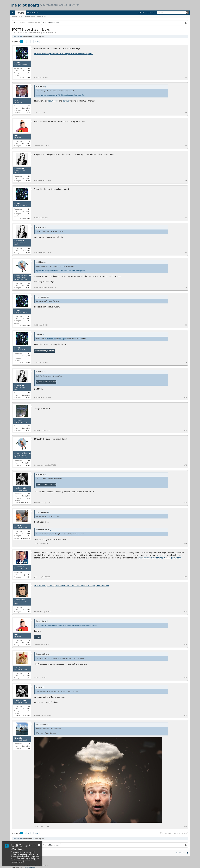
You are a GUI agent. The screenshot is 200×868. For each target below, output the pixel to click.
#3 (186, 146)
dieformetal (20, 600)
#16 (186, 612)
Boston (28, 113)
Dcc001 (45, 33)
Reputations (42, 17)
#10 (186, 397)
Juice (16, 100)
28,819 (28, 146)
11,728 (28, 181)
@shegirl (66, 101)
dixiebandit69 (20, 488)
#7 (186, 288)
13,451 (28, 288)
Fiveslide (18, 738)
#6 (186, 253)
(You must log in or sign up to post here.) (174, 833)
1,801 (29, 536)
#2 (186, 113)
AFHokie (18, 526)
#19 (186, 715)
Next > (37, 41)
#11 (186, 430)
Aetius (17, 668)
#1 (186, 77)
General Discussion (28, 33)
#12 (186, 465)
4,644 (29, 498)
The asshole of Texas (23, 503)
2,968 (29, 748)
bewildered (19, 169)
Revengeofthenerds (23, 276)
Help (184, 853)
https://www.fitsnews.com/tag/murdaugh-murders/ (160, 558)
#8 (186, 325)
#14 (186, 544)
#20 (186, 826)
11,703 (28, 430)
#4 (186, 180)
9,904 (29, 678)
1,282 (29, 612)
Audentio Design (30, 867)
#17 (186, 645)
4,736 (29, 73)
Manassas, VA (26, 538)
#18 (186, 678)
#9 (186, 362)
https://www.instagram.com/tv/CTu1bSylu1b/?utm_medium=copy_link (64, 54)
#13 (186, 503)
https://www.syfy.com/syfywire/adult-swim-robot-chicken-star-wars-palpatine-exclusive (71, 585)
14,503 (28, 110)
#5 (186, 218)
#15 (186, 577)
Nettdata (18, 136)
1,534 (29, 577)
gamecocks (19, 567)
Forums (20, 13)
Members (32, 13)
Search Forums (18, 17)
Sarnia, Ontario (25, 77)
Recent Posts (30, 17)
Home (179, 853)
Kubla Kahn (19, 420)
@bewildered (53, 101)
